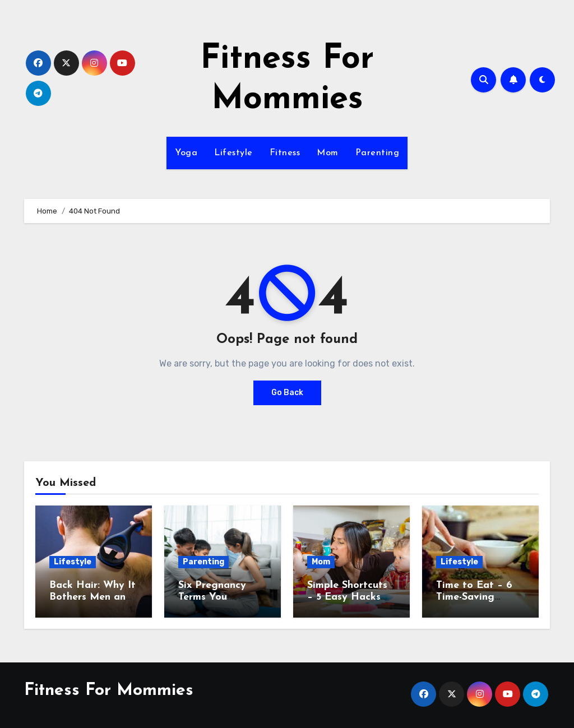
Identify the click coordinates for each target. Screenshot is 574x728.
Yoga (186, 153)
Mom (328, 153)
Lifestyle (233, 153)
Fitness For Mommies (109, 691)
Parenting (378, 153)
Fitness (285, 153)
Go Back (287, 393)
